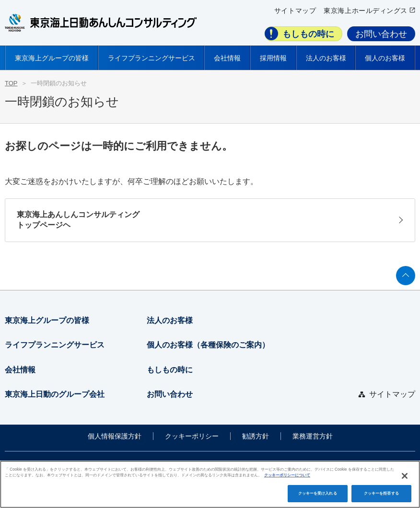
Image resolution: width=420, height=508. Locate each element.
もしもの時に (308, 34)
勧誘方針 (256, 436)
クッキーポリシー (192, 436)
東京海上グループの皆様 (47, 320)
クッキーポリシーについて (287, 475)
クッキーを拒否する (381, 493)
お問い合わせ (381, 34)
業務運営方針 (313, 436)
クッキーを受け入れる (318, 493)
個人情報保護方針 (115, 436)
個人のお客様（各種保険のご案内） (208, 345)
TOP (11, 83)
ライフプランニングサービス (55, 345)
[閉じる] (405, 476)
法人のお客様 (170, 320)
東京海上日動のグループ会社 (55, 394)
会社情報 (20, 370)
